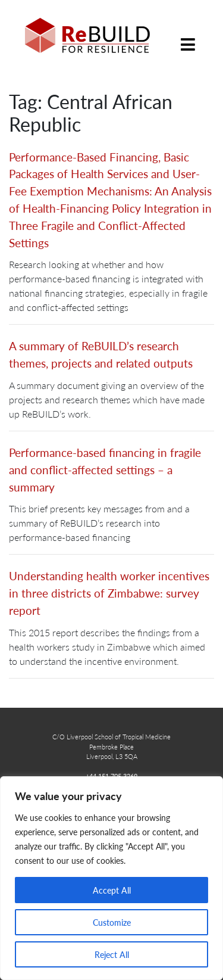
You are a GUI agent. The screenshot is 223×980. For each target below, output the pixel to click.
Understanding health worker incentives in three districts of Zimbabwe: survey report (109, 593)
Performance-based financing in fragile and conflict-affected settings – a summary (105, 470)
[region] (111, 878)
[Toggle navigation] (188, 35)
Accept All (112, 890)
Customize (112, 922)
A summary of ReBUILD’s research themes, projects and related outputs (101, 354)
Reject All (112, 954)
